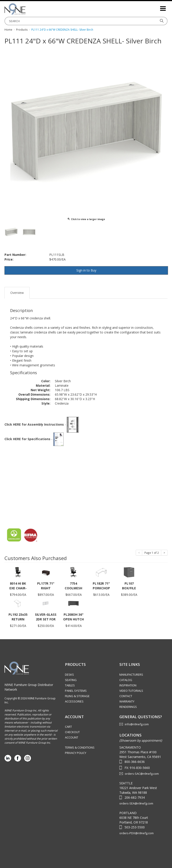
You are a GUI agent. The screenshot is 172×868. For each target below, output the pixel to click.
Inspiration (128, 685)
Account (72, 737)
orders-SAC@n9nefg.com (142, 774)
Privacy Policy (76, 753)
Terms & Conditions (80, 747)
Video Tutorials (131, 691)
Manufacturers (131, 675)
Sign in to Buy (86, 270)
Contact (126, 696)
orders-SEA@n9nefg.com (136, 803)
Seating (71, 680)
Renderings (128, 707)
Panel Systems (76, 691)
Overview (17, 293)
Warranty (127, 701)
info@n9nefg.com (137, 724)
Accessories (74, 701)
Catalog (126, 680)
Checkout (72, 732)
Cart (68, 727)
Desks (69, 675)
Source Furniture (27, 9)
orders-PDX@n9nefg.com (137, 833)
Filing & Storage (77, 696)
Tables (70, 685)
